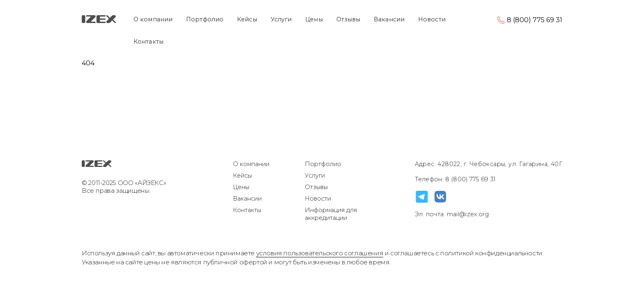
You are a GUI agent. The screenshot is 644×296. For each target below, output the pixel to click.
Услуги (281, 19)
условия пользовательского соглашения (320, 253)
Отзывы (348, 19)
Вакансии (389, 19)
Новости (432, 19)
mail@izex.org (467, 214)
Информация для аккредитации (331, 214)
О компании (153, 19)
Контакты (148, 42)
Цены (314, 19)
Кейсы (247, 19)
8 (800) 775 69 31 (535, 20)
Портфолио (205, 19)
